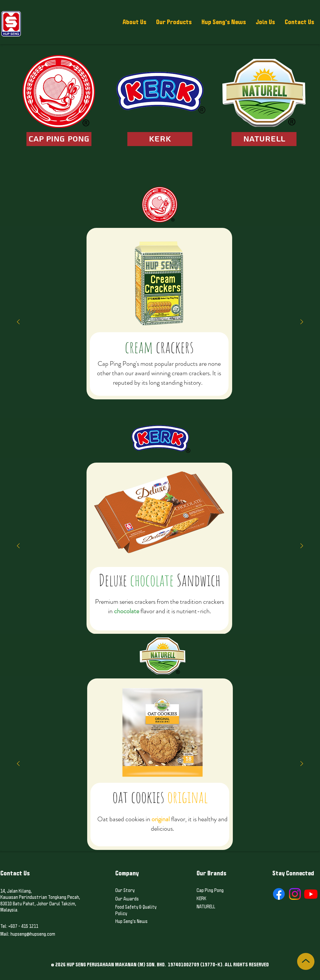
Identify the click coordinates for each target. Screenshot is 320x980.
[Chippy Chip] (175, 617)
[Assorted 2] (213, 402)
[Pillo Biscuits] (178, 402)
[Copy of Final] (231, 402)
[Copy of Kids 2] (189, 402)
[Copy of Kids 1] (166, 402)
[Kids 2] (184, 402)
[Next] (302, 322)
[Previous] (18, 322)
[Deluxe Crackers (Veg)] (113, 402)
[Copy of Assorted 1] (207, 402)
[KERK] (160, 139)
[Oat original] (154, 836)
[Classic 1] (89, 402)
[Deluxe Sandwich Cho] (139, 617)
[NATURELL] (264, 139)
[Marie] (142, 402)
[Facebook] (279, 894)
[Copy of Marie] (148, 402)
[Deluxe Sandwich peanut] (145, 617)
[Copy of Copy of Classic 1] (101, 402)
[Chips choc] (181, 617)
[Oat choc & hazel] (160, 836)
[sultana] (157, 617)
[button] (134, 22)
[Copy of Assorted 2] (219, 402)
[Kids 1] (160, 402)
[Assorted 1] (201, 402)
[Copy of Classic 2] (131, 402)
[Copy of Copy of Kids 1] (172, 402)
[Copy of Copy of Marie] (154, 402)
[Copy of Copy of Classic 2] (136, 402)
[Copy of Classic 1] (95, 402)
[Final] (225, 402)
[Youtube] (311, 894)
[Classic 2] (125, 402)
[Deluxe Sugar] (119, 402)
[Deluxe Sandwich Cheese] (151, 617)
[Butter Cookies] (166, 836)
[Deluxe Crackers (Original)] (107, 402)
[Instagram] (295, 894)
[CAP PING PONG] (59, 139)
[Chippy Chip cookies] (169, 617)
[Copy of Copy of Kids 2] (195, 402)
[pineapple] (163, 617)
